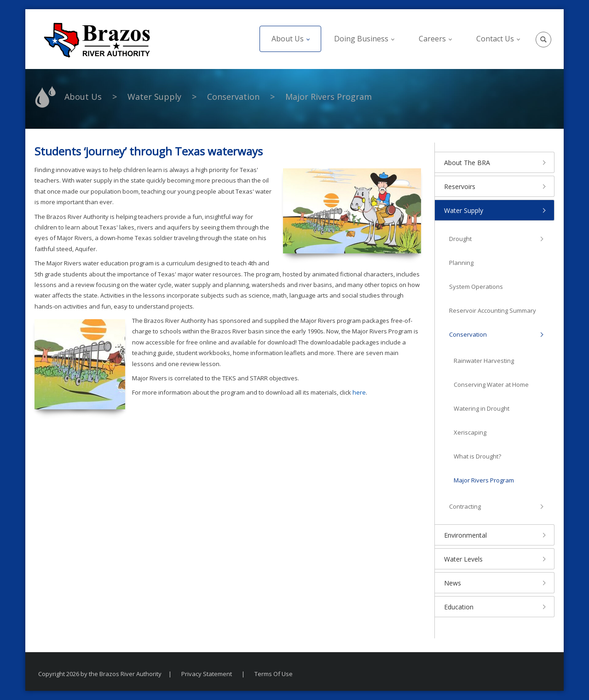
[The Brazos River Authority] (97, 39)
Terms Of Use (274, 674)
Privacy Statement (207, 674)
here (359, 392)
